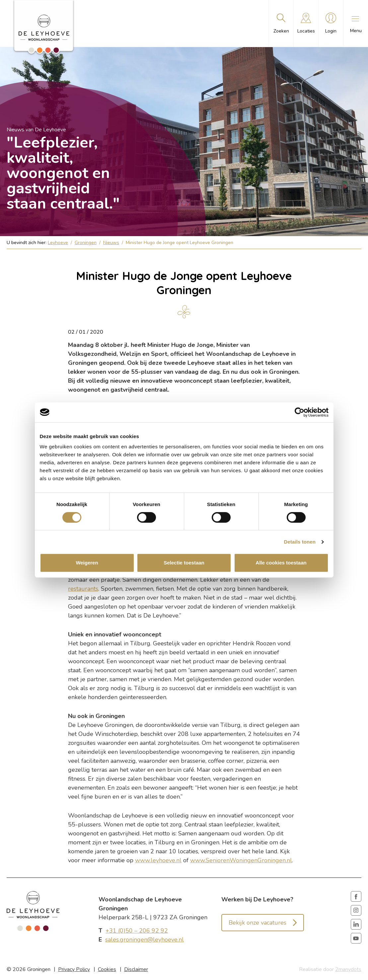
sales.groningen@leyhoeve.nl (145, 940)
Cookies (107, 969)
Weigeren (87, 563)
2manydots (348, 969)
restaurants (83, 589)
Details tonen (300, 542)
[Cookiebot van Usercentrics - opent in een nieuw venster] (299, 412)
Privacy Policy (74, 969)
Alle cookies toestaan (281, 563)
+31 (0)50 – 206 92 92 (137, 931)
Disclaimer (136, 969)
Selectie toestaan (184, 563)
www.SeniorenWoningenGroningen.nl (241, 860)
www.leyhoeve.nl (158, 860)
